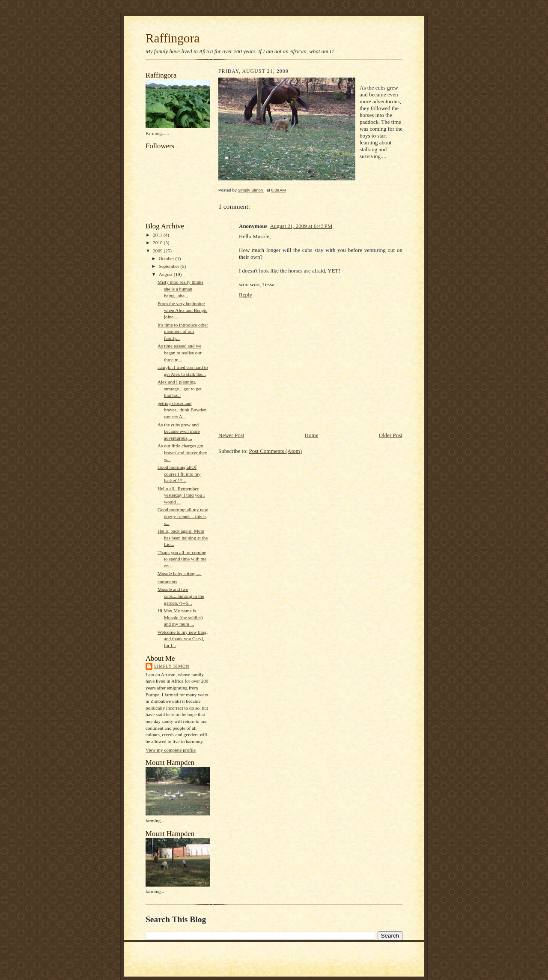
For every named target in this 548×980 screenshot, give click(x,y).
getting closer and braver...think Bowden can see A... (182, 410)
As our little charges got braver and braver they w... (182, 452)
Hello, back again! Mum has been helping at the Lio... (183, 538)
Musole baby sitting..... (180, 573)
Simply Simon (172, 666)
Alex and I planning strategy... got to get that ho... (180, 388)
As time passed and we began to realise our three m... (180, 352)
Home (312, 435)
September (170, 266)
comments (167, 581)
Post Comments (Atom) (276, 451)
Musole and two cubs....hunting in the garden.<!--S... (181, 596)
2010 (158, 243)
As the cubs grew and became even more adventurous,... (179, 431)
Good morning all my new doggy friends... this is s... (183, 516)
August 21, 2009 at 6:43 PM (301, 226)
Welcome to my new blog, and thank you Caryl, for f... (183, 639)
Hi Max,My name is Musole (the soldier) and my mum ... (180, 617)
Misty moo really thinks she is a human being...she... (180, 289)
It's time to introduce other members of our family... (183, 331)
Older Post (391, 435)
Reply (246, 295)
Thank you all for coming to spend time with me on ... (182, 559)
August (166, 274)
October (167, 258)
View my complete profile (171, 750)
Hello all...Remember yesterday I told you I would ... (181, 495)
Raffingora (173, 38)
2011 (158, 235)
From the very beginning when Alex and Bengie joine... (182, 310)
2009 (158, 251)
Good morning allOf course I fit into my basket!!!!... (179, 474)
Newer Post (231, 435)
